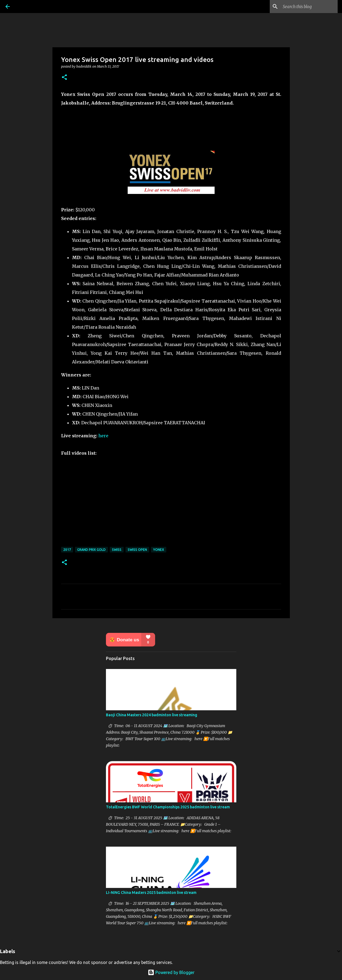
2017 (67, 550)
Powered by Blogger (171, 972)
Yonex (159, 550)
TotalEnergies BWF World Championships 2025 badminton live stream (168, 807)
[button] (64, 78)
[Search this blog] (309, 7)
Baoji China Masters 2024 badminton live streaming (152, 715)
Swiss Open (137, 550)
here (103, 436)
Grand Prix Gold (91, 550)
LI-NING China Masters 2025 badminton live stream (151, 893)
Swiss (117, 550)
